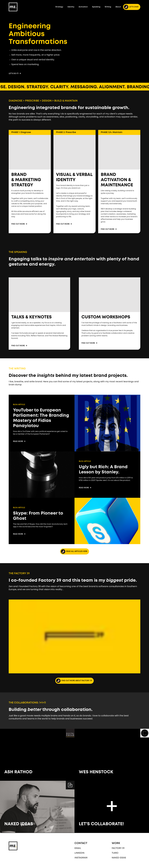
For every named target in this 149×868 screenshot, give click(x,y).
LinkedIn (79, 853)
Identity (71, 7)
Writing (108, 7)
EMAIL (78, 848)
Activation (83, 7)
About (118, 7)
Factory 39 (118, 848)
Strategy (59, 7)
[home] (13, 7)
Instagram (81, 858)
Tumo (115, 853)
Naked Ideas (119, 858)
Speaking (96, 7)
